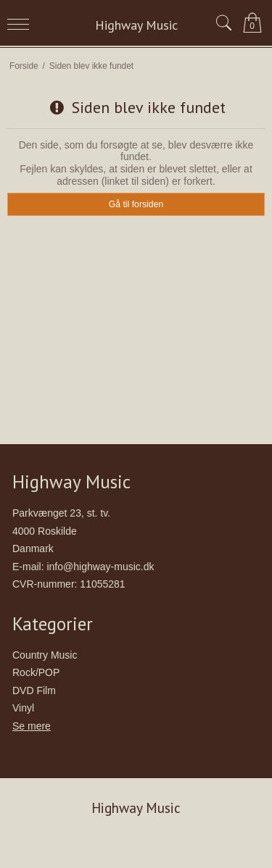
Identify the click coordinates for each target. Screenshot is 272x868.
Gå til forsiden (136, 204)
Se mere (32, 726)
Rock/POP (36, 672)
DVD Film (34, 690)
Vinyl (23, 708)
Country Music (45, 655)
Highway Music (136, 25)
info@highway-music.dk (100, 567)
